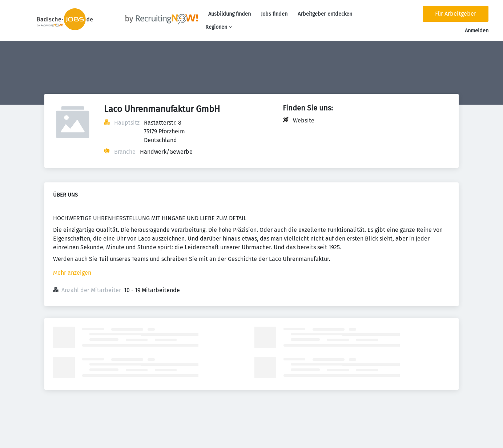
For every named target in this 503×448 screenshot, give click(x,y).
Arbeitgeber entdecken (325, 14)
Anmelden (477, 31)
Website (304, 120)
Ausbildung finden (230, 14)
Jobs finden (274, 14)
